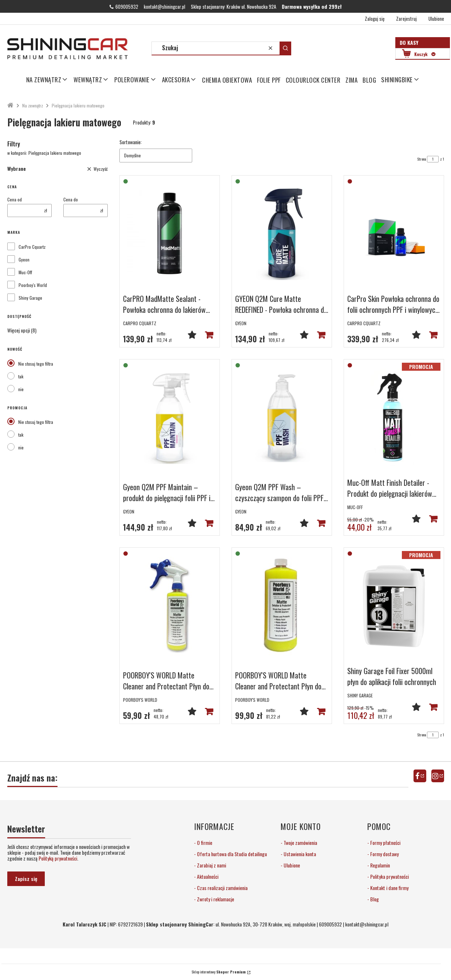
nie (21, 389)
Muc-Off (25, 272)
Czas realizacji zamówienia (222, 888)
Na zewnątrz (33, 105)
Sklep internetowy (219, 972)
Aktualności (207, 876)
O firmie (204, 843)
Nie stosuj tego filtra (36, 364)
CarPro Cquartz (32, 247)
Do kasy (409, 42)
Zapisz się (26, 879)
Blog (374, 899)
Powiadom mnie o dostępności (433, 335)
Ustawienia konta (299, 854)
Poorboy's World (33, 285)
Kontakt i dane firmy (389, 888)
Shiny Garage (30, 298)
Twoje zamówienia (300, 843)
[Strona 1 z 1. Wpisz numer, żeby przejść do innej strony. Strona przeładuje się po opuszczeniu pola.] (433, 159)
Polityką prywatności (58, 858)
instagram (438, 776)
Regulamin (379, 865)
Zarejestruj (406, 19)
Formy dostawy (384, 854)
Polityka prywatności (389, 876)
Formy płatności (385, 843)
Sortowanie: (130, 142)
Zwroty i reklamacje (215, 899)
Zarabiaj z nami (211, 865)
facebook (420, 776)
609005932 (127, 7)
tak (21, 376)
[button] (285, 48)
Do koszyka (209, 335)
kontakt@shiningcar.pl (165, 7)
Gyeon (24, 260)
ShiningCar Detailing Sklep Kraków (10, 105)
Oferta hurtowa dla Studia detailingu (231, 854)
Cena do (71, 200)
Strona (422, 159)
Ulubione (291, 865)
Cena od (15, 200)
